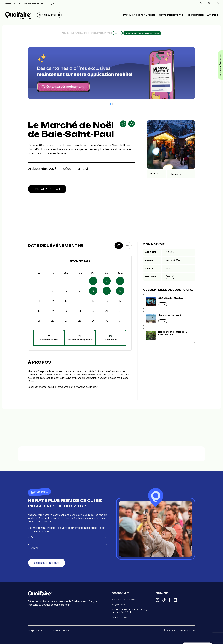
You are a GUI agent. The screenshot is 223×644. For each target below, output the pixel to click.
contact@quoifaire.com (124, 599)
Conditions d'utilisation (61, 631)
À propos (18, 3)
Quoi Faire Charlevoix (80, 33)
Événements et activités (101, 33)
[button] (110, 104)
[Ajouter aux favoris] (132, 124)
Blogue (51, 3)
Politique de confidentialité (38, 631)
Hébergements (195, 15)
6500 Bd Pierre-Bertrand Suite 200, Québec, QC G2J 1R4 (129, 611)
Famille (170, 277)
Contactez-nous (120, 617)
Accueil (8, 3)
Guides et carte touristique (35, 3)
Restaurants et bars (171, 15)
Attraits (213, 15)
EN (201, 3)
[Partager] (123, 124)
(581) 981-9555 (118, 604)
